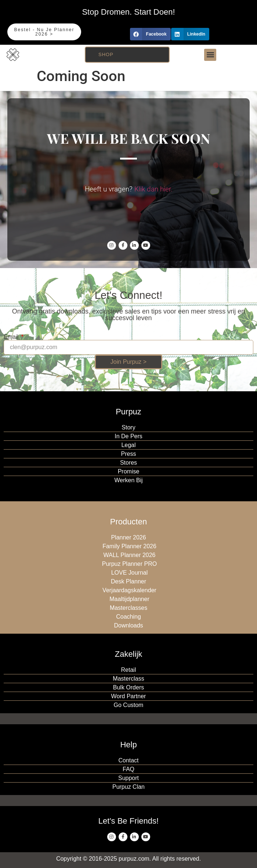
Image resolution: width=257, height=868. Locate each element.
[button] (150, 34)
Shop (106, 54)
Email (12, 337)
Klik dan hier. (153, 189)
